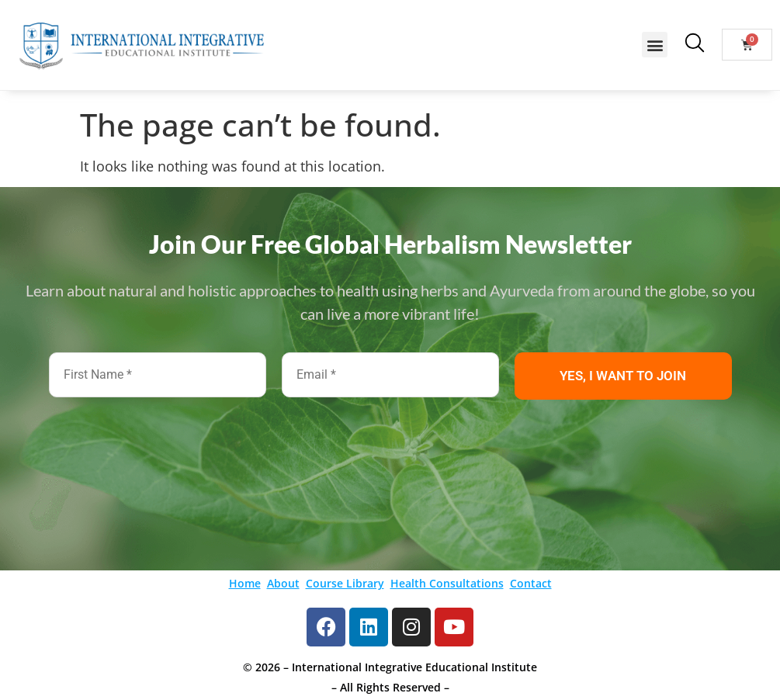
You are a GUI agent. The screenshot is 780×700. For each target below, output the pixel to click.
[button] (655, 45)
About (283, 583)
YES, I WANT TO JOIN (623, 376)
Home (245, 583)
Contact (531, 583)
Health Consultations (447, 583)
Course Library (345, 583)
